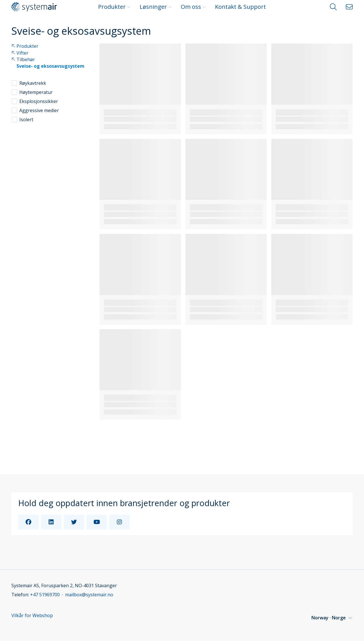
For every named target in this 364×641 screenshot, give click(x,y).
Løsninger (156, 7)
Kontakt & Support (240, 7)
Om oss (193, 7)
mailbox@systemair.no (89, 595)
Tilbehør (23, 60)
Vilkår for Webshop (32, 616)
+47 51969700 (45, 595)
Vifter (20, 53)
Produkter (114, 7)
